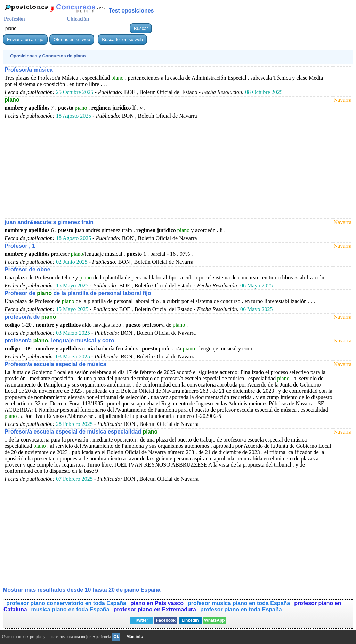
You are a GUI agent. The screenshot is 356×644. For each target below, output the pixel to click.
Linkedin (190, 620)
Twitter (141, 620)
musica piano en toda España (70, 609)
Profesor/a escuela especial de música (55, 364)
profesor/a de (30, 317)
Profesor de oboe (27, 269)
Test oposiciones (131, 11)
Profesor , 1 (20, 246)
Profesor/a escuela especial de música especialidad (81, 432)
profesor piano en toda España (241, 609)
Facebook (166, 620)
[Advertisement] (169, 169)
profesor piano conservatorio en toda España (66, 603)
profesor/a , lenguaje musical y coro (59, 340)
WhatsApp (214, 620)
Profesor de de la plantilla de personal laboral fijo (78, 293)
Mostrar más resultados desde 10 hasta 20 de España (82, 590)
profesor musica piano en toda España (239, 603)
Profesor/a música (29, 70)
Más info (135, 637)
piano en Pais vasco (157, 603)
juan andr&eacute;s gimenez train (49, 222)
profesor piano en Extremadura (155, 609)
